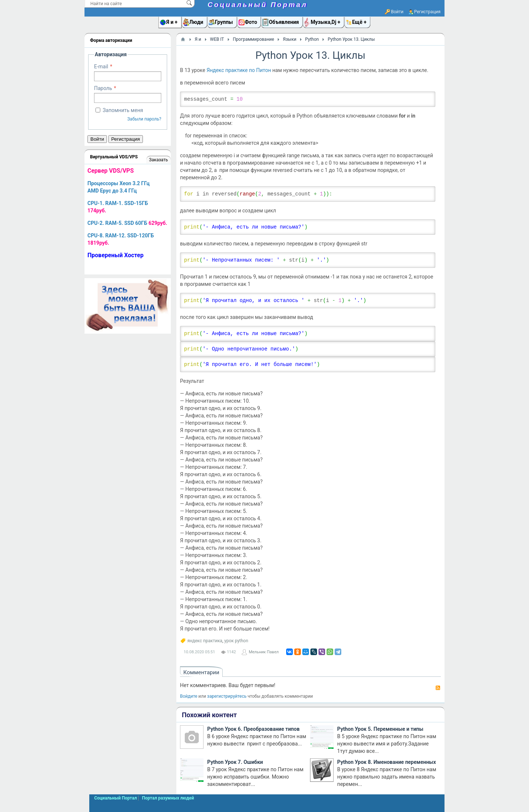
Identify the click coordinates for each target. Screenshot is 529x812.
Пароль (103, 88)
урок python (236, 641)
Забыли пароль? (144, 119)
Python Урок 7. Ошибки (235, 762)
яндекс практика (205, 641)
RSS (438, 688)
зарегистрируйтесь (227, 696)
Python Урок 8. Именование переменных (387, 762)
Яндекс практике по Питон (239, 70)
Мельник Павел (264, 652)
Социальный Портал (258, 5)
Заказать (159, 160)
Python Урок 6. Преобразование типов (253, 729)
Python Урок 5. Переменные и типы (380, 729)
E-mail (101, 67)
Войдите (189, 696)
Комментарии (201, 672)
